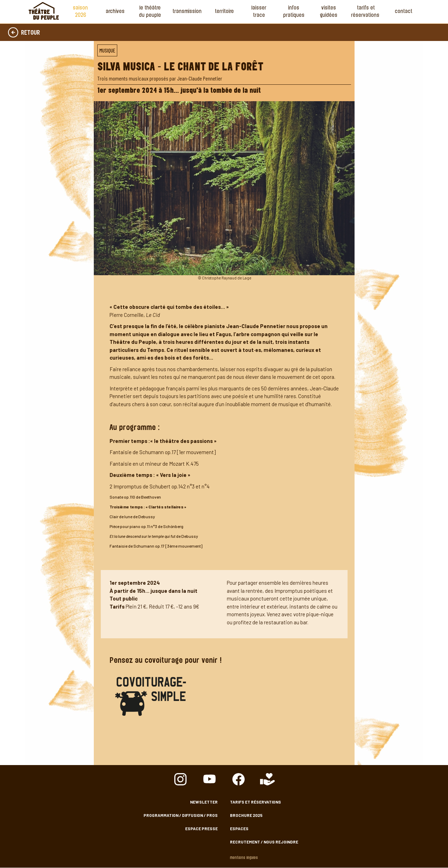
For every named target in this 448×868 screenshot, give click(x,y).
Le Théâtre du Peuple (150, 12)
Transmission (187, 12)
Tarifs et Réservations (366, 12)
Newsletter (204, 802)
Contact (404, 12)
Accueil (44, 11)
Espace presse (201, 828)
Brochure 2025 (246, 815)
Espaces (239, 828)
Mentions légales (244, 858)
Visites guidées (329, 12)
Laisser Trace (259, 12)
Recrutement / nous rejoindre (264, 842)
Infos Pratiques (294, 12)
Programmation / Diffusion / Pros (181, 815)
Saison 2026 (80, 12)
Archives (115, 12)
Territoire (224, 12)
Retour (30, 33)
